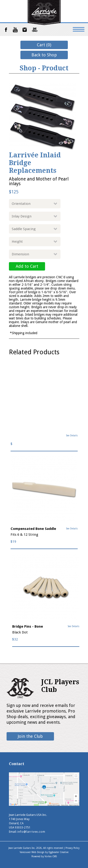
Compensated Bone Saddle (33, 529)
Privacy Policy (73, 848)
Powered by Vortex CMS (44, 856)
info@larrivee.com (31, 832)
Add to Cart (27, 266)
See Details (72, 436)
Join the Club (30, 736)
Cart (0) (44, 45)
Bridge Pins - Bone (28, 626)
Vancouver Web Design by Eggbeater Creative (44, 852)
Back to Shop (44, 55)
